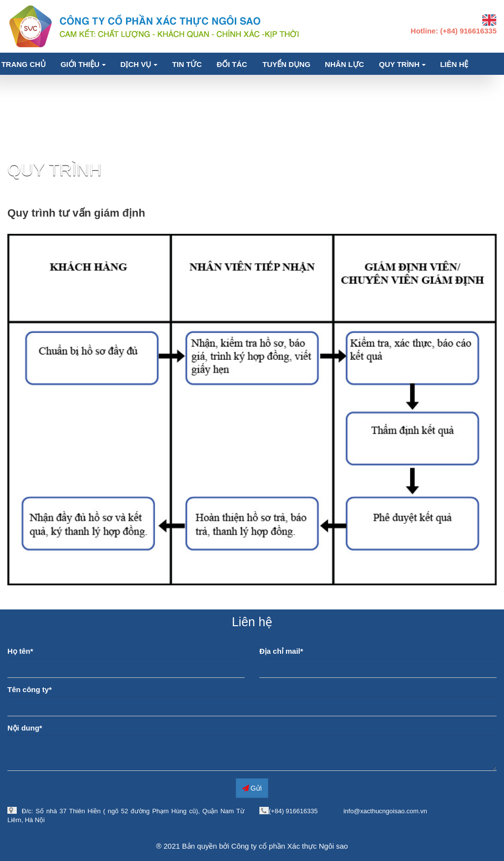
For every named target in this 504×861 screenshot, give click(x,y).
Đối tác (232, 64)
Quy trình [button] (402, 64)
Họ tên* (20, 651)
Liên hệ (454, 64)
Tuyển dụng (286, 64)
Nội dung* (25, 728)
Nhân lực (345, 64)
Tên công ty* (30, 689)
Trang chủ (24, 64)
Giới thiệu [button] (83, 64)
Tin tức (187, 64)
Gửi (252, 788)
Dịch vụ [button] (139, 64)
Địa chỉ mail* (281, 651)
